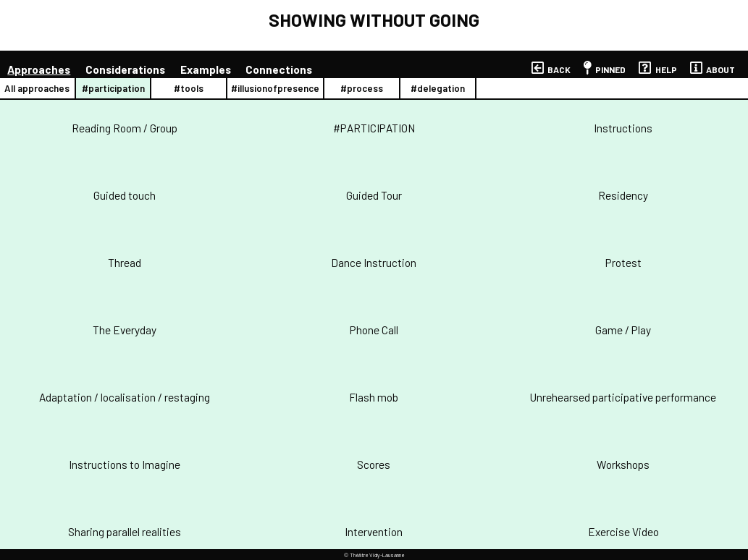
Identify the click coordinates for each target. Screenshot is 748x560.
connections (279, 69)
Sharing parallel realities (125, 532)
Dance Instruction (374, 263)
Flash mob (374, 397)
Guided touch (125, 195)
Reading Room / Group (125, 128)
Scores (374, 464)
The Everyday (125, 330)
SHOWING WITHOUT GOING (374, 20)
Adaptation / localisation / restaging (125, 397)
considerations (125, 69)
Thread (125, 263)
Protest (623, 263)
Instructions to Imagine (125, 464)
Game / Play (623, 330)
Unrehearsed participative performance (623, 397)
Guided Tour (374, 195)
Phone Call (374, 330)
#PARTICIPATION (374, 128)
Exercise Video (623, 532)
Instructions (623, 128)
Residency (623, 195)
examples (206, 69)
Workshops (623, 464)
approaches (39, 69)
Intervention (374, 532)
